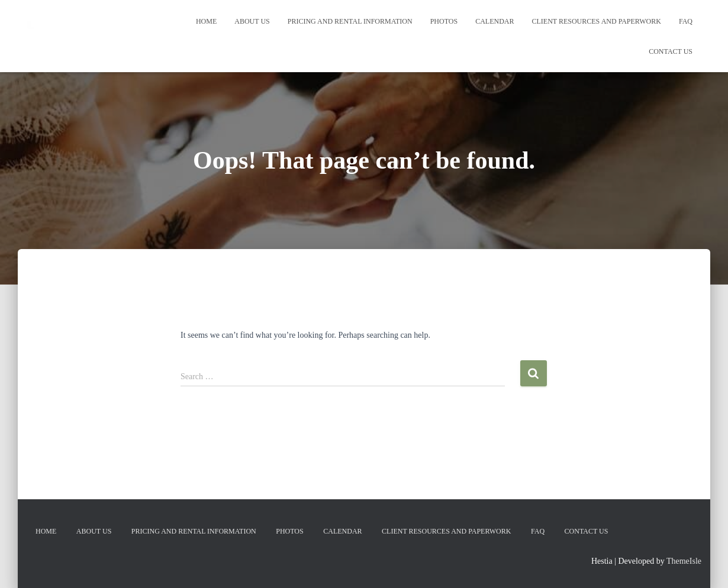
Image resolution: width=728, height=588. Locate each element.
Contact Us (671, 51)
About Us (252, 21)
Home (206, 21)
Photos (444, 21)
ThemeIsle (684, 561)
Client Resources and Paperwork (597, 21)
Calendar (495, 21)
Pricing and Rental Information (350, 21)
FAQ (686, 21)
